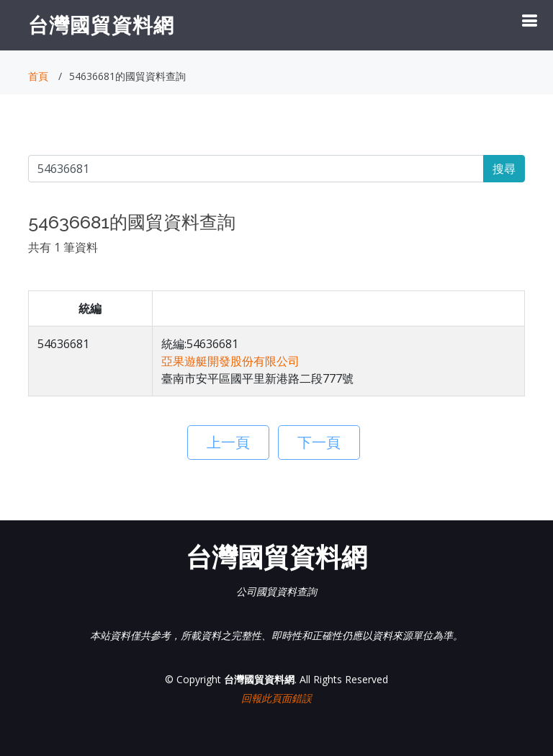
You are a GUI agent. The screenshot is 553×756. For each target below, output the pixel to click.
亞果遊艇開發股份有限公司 (230, 361)
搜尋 (504, 169)
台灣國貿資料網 (101, 25)
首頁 (38, 76)
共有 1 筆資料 (63, 247)
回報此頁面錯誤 (276, 698)
